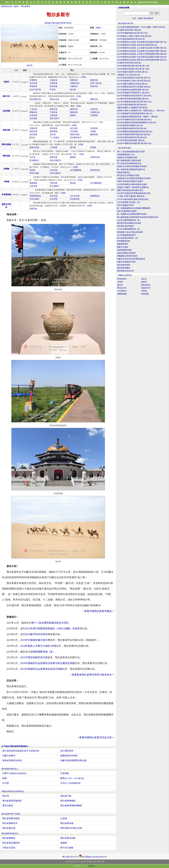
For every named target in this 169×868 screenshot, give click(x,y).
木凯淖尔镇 (95, 157)
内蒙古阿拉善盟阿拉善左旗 (73, 760)
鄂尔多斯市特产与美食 (11, 814)
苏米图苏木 (34, 160)
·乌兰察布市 (122, 291)
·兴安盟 (144, 291)
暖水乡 (32, 138)
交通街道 (33, 80)
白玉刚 (6, 783)
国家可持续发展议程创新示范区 (130, 190)
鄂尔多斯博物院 (68, 801)
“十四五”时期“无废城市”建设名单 (131, 196)
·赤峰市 (144, 282)
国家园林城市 (123, 244)
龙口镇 (53, 134)
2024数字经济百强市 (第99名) (129, 63)
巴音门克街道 (96, 83)
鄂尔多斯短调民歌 (11, 843)
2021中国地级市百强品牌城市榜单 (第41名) (135, 113)
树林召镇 (74, 112)
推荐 (140, 2)
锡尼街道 (74, 109)
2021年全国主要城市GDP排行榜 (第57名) (134, 78)
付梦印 (14, 773)
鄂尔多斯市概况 (124, 268)
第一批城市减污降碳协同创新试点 (131, 169)
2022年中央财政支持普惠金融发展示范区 (134, 193)
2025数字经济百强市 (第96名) (129, 30)
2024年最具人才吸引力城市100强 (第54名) (134, 36)
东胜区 (6, 82)
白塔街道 (94, 109)
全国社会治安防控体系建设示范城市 (132, 166)
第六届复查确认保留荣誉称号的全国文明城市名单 (138, 217)
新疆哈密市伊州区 (69, 756)
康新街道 (94, 99)
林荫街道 (74, 80)
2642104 (91, 866)
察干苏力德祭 (67, 848)
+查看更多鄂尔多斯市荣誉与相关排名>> (92, 675)
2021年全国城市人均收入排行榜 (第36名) (134, 81)
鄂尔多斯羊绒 (67, 823)
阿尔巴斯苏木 (56, 160)
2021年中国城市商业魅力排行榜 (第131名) (134, 102)
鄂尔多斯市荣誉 (124, 265)
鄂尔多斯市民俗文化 (10, 833)
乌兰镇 (32, 157)
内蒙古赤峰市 (9, 756)
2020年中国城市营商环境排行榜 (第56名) (134, 134)
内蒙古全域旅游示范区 (126, 262)
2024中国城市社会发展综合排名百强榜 (41, 669)
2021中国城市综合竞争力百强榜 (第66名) (134, 87)
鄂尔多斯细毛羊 (10, 823)
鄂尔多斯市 (26, 6)
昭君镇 (73, 115)
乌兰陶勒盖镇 (96, 183)
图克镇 (73, 183)
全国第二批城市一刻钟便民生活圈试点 (133, 187)
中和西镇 (94, 115)
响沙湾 (30, 65)
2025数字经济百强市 (36, 634)
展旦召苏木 (55, 118)
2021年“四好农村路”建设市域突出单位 (133, 199)
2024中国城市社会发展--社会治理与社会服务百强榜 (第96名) (142, 57)
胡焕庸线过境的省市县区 (127, 256)
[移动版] (48, 23)
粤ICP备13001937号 (70, 857)
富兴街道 (33, 83)
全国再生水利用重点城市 (127, 157)
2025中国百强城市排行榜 (34, 657)
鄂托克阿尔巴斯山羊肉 (71, 828)
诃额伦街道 (75, 83)
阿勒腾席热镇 (35, 196)
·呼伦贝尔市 (122, 288)
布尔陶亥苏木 (76, 138)
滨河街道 (74, 99)
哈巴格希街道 (35, 99)
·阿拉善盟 (145, 294)
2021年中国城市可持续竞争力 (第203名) (133, 93)
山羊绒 (64, 818)
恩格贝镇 (33, 209)
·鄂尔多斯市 (146, 285)
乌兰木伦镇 (75, 196)
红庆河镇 (54, 199)
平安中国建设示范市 (125, 205)
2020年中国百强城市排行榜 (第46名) (132, 137)
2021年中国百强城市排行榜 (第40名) (132, 105)
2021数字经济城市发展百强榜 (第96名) (133, 99)
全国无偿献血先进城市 (126, 253)
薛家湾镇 (54, 131)
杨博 (5, 778)
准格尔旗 (6, 130)
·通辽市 (120, 285)
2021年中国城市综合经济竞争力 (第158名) (134, 96)
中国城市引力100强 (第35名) (129, 75)
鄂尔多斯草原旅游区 (12, 801)
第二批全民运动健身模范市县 (129, 163)
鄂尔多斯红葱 (9, 828)
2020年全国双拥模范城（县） (129, 220)
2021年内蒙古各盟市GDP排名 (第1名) (132, 84)
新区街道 (33, 131)
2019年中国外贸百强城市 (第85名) (131, 140)
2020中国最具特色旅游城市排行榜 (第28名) (135, 132)
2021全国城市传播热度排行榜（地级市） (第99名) (138, 117)
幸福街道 (33, 86)
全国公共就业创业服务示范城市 (130, 181)
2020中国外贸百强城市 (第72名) (130, 125)
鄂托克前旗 (6, 144)
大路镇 (93, 131)
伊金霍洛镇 (75, 199)
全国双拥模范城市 (125, 250)
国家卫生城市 (123, 247)
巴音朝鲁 (65, 773)
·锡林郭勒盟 (122, 294)
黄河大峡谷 (8, 806)
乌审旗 (6, 182)
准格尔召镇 (75, 134)
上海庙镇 (54, 147)
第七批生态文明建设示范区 (128, 175)
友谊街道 (94, 128)
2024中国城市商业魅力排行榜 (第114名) (133, 66)
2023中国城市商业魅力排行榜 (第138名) (133, 69)
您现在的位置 (6, 6)
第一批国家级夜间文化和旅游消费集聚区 (134, 208)
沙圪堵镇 (74, 131)
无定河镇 (33, 186)
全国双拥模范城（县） (43, 652)
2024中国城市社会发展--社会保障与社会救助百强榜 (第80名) (142, 51)
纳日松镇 (33, 134)
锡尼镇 (32, 170)
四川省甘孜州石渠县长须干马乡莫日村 (21, 751)
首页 (7, 2)
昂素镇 (93, 147)
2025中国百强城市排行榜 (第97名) (131, 39)
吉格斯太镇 (95, 112)
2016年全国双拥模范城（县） (129, 229)
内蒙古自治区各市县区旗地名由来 (131, 259)
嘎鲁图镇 (33, 183)
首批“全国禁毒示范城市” (127, 211)
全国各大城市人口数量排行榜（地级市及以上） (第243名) (141, 111)
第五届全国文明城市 (125, 226)
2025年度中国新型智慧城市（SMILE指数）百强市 (53, 628)
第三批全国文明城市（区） (128, 238)
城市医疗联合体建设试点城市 (129, 223)
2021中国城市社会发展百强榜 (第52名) (133, 90)
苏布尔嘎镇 (34, 199)
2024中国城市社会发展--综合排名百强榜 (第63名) (137, 45)
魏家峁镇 (94, 134)
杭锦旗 (6, 169)
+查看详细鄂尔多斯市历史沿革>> (96, 737)
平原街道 (54, 112)
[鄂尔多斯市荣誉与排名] (62, 23)
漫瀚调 (64, 843)
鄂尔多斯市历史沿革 (125, 271)
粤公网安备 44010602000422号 (93, 856)
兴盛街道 (74, 86)
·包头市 (144, 279)
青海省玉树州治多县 (12, 760)
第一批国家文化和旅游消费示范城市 (132, 214)
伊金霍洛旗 (6, 194)
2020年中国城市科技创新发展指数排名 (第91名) (137, 123)
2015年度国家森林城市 (126, 235)
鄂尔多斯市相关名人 (10, 769)
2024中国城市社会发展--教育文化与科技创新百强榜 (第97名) (142, 60)
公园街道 (54, 80)
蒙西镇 (73, 157)
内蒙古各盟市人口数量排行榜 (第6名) (132, 108)
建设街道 (94, 80)
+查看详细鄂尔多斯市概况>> (99, 611)
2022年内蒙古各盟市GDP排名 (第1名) (132, 72)
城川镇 (73, 147)
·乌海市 (120, 282)
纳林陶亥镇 (95, 196)
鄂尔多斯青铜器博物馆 (71, 806)
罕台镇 (53, 90)
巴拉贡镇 (54, 170)
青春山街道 (55, 99)
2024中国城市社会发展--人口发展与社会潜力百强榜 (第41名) (142, 48)
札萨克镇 (54, 196)
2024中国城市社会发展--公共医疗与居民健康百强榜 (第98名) (142, 54)
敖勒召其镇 (34, 147)
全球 (144, 2)
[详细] (83, 77)
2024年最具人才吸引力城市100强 (38, 646)
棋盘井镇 (54, 157)
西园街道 (33, 112)
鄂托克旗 (6, 156)
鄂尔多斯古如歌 (68, 838)
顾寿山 (72, 778)
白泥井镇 (33, 115)
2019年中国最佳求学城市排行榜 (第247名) (134, 143)
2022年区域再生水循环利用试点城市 (132, 184)
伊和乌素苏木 (56, 173)
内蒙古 (16, 6)
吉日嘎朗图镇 (76, 170)
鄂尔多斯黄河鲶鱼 (11, 818)
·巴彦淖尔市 (146, 288)
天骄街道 (54, 83)
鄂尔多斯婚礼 (9, 838)
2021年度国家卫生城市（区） (129, 202)
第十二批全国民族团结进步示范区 (50, 623)
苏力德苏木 (55, 186)
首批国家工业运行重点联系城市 (130, 232)
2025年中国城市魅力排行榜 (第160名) (132, 33)
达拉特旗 (6, 111)
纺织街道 (54, 86)
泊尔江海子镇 (35, 90)
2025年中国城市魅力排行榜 (35, 640)
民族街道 (94, 86)
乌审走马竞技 (9, 848)
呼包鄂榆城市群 (124, 241)
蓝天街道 (74, 128)
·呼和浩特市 (122, 279)
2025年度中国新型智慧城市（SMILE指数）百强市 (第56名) (141, 27)
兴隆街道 (33, 128)
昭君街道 (54, 109)
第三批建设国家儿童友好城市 (129, 160)
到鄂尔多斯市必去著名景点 (13, 791)
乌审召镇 (54, 183)
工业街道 (33, 109)
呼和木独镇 (34, 173)
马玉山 (70, 783)
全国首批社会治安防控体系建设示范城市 (134, 178)
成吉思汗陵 (66, 796)
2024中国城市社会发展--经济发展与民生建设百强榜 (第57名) (142, 42)
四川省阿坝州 (67, 751)
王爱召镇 (54, 115)
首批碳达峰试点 (124, 172)
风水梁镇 (33, 118)
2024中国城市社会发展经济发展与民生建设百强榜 (48, 663)
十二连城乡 (55, 138)
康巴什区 (6, 96)
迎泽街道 (54, 128)
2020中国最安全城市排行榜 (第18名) (132, 128)
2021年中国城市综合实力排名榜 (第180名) (134, 120)
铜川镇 (73, 90)
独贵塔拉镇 (95, 170)
